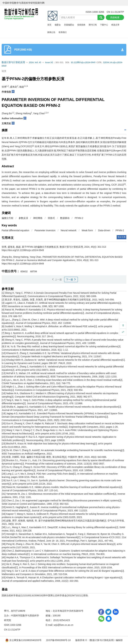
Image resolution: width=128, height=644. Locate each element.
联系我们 (63, 32)
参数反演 (23, 218)
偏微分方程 (7, 218)
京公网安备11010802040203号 (24, 640)
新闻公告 (51, 32)
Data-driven (104, 230)
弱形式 (51, 218)
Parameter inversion (45, 230)
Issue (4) (49, 62)
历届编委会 (69, 25)
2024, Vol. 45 (35, 62)
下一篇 (71, 279)
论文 (4, 71)
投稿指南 (81, 25)
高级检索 (115, 17)
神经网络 (38, 218)
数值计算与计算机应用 (13, 62)
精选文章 (115, 25)
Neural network (68, 230)
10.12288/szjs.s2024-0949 (83, 62)
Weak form (87, 230)
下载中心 (104, 25)
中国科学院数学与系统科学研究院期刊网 (23, 3)
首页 (49, 25)
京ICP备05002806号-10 (58, 640)
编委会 (58, 25)
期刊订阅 (93, 25)
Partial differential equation (15, 230)
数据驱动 (65, 218)
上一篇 (57, 279)
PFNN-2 (79, 218)
